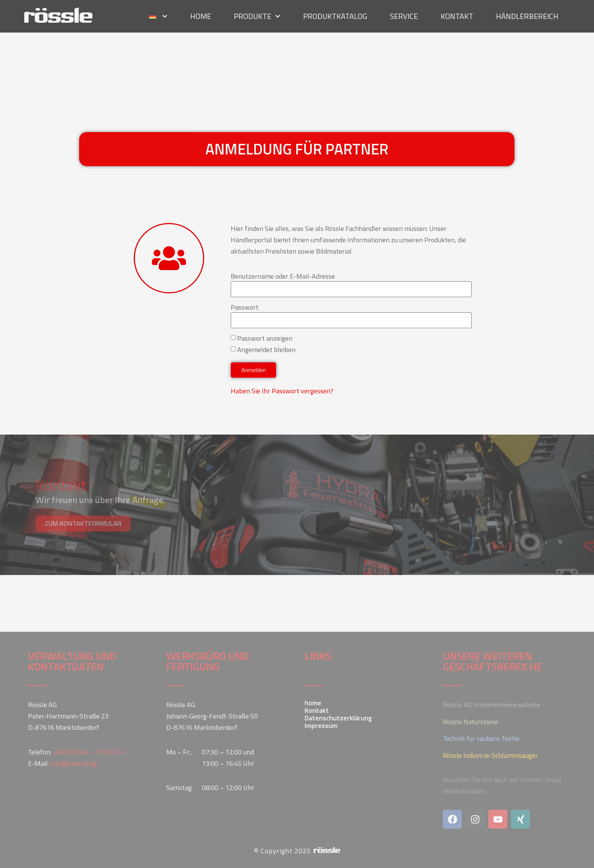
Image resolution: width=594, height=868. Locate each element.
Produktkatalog (335, 15)
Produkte (257, 15)
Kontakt (457, 15)
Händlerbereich (527, 15)
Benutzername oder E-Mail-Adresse (283, 276)
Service (404, 15)
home (201, 15)
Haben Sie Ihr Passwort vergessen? (282, 391)
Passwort (245, 307)
